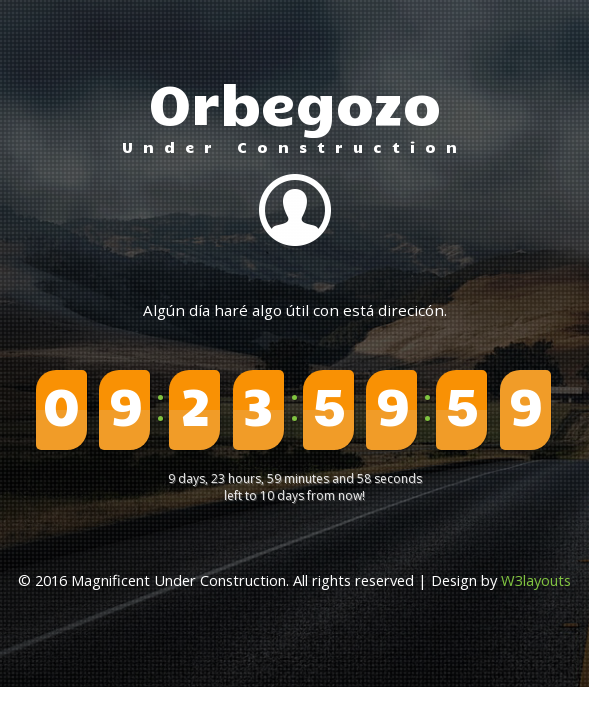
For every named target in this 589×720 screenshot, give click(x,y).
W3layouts (536, 580)
